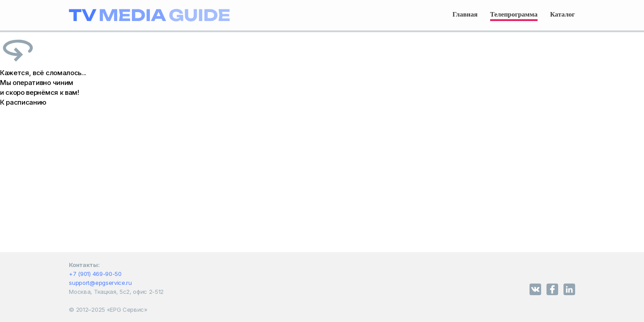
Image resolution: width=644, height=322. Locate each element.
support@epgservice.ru (100, 283)
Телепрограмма (514, 14)
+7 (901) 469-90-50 (95, 274)
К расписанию (23, 102)
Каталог (563, 14)
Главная (465, 14)
